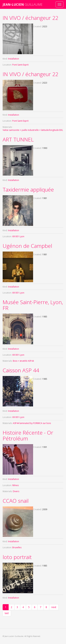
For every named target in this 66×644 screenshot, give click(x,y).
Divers (16, 491)
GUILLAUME (23, 4)
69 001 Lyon (18, 236)
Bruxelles (17, 547)
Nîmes (15, 485)
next (54, 607)
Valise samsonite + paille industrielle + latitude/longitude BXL (33, 130)
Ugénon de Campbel (27, 246)
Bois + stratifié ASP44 (23, 361)
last (7, 613)
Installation (14, 59)
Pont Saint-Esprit (20, 65)
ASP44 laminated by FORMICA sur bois (32, 423)
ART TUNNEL (18, 139)
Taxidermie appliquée (28, 190)
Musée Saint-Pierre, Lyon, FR (33, 305)
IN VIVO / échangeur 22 (30, 18)
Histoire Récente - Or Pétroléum (28, 435)
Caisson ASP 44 (21, 370)
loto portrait (17, 557)
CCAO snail (16, 501)
